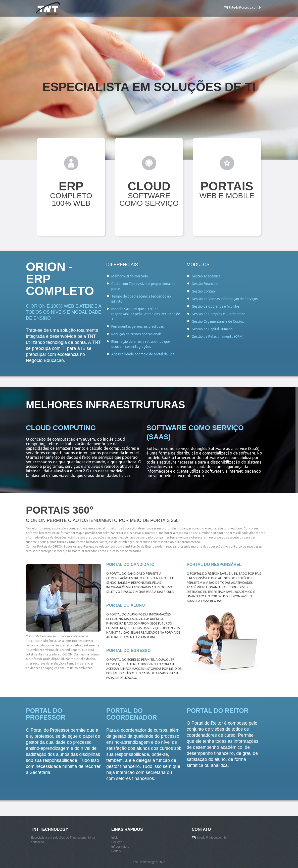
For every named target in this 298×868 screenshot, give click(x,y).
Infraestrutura (120, 847)
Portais (116, 851)
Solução (117, 842)
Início (115, 838)
